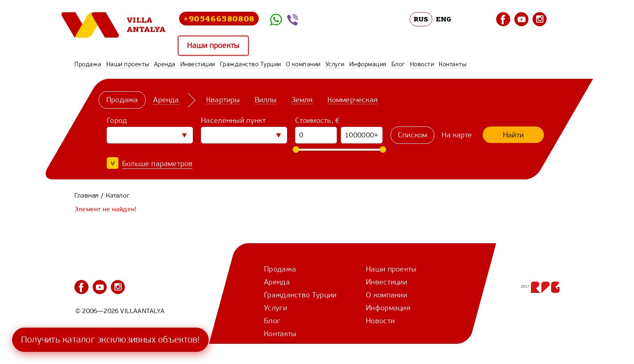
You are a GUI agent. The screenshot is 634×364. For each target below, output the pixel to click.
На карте (457, 135)
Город (117, 120)
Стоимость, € (318, 120)
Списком (412, 135)
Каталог (118, 195)
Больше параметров (157, 164)
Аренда (165, 64)
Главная (87, 195)
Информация (368, 64)
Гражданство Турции (250, 64)
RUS (421, 19)
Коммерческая (353, 100)
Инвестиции (198, 64)
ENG (444, 19)
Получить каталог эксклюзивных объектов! (110, 340)
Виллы (266, 100)
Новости (422, 64)
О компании (303, 64)
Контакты (452, 64)
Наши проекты (213, 46)
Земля (302, 100)
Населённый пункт (233, 120)
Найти (513, 135)
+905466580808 (219, 18)
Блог (398, 64)
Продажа (88, 64)
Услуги (335, 64)
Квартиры (223, 100)
